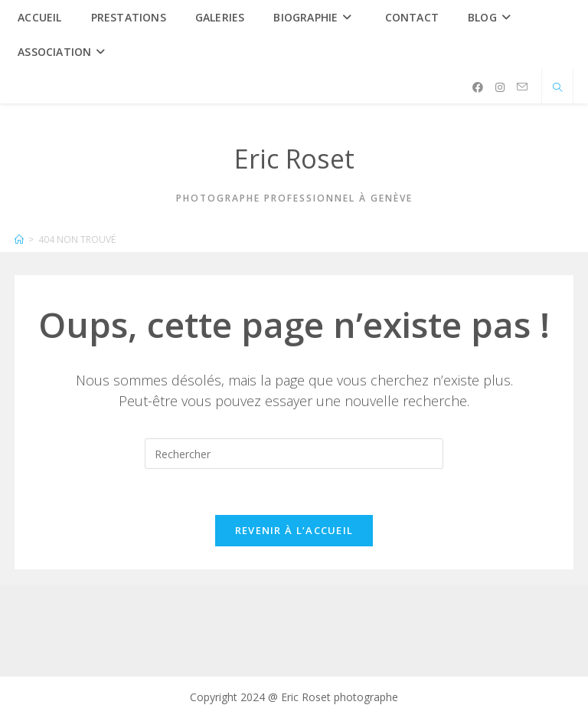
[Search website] (557, 88)
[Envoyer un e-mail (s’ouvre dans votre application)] (522, 87)
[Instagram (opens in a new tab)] (500, 87)
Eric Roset (294, 159)
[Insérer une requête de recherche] (294, 454)
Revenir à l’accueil (294, 530)
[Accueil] (19, 239)
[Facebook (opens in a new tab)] (478, 87)
